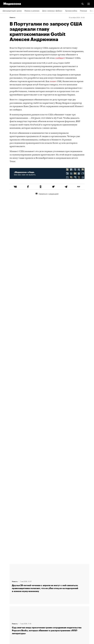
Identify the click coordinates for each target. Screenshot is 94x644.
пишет (53, 82)
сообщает (60, 58)
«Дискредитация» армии (12, 11)
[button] (89, 4)
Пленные (83, 11)
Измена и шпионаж (32, 11)
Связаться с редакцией (47, 194)
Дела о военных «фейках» (52, 11)
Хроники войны (71, 11)
